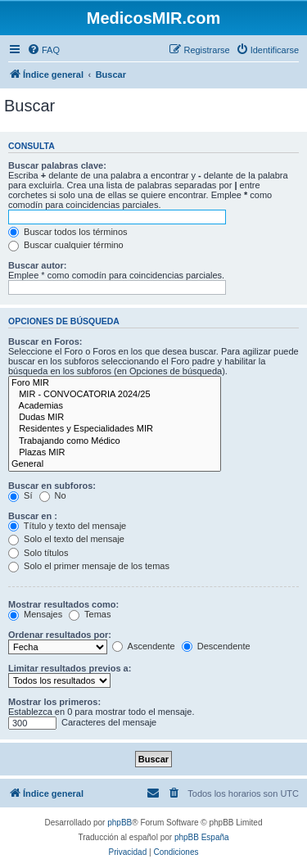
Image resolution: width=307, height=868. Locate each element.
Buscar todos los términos (68, 232)
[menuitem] (43, 50)
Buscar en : (33, 516)
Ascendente (144, 646)
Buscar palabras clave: (57, 165)
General (115, 464)
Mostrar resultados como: (63, 604)
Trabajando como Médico (115, 441)
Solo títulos (38, 553)
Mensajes (35, 614)
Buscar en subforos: (52, 486)
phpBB (120, 823)
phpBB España (202, 837)
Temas (90, 614)
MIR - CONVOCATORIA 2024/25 (115, 395)
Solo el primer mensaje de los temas (89, 566)
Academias (115, 406)
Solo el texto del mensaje (66, 539)
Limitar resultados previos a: (70, 668)
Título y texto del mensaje (67, 526)
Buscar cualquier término (66, 245)
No (53, 495)
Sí (20, 495)
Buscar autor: (38, 265)
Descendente (216, 646)
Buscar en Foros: (45, 341)
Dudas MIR (115, 418)
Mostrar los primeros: (54, 702)
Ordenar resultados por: (60, 635)
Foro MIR (115, 383)
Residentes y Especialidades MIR (115, 429)
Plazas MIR (115, 453)
